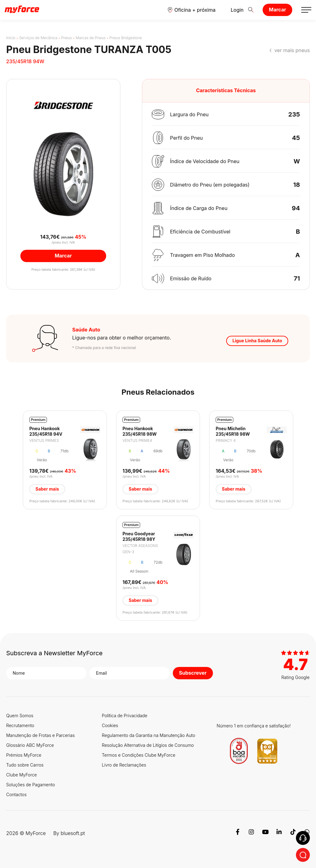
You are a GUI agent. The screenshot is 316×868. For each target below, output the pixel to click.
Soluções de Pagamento (31, 785)
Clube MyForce (21, 775)
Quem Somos (20, 716)
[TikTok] (293, 833)
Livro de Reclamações (124, 765)
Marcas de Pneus (91, 38)
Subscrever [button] (193, 673)
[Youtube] (265, 833)
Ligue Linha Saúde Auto (257, 341)
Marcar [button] (63, 256)
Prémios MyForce (24, 755)
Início (11, 38)
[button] (192, 10)
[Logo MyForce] (22, 10)
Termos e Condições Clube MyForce (139, 755)
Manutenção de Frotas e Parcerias (40, 735)
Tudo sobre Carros (25, 765)
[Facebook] (237, 833)
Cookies (110, 725)
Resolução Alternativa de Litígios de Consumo (148, 745)
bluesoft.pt (73, 833)
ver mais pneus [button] (292, 50)
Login (233, 10)
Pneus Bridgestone (126, 38)
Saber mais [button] (47, 489)
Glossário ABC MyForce (30, 745)
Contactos (16, 794)
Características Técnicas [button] (226, 90)
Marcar (277, 10)
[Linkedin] (279, 833)
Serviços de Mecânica (38, 38)
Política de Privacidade (125, 716)
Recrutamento (20, 725)
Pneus (67, 38)
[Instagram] (251, 833)
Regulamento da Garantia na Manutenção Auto (149, 735)
